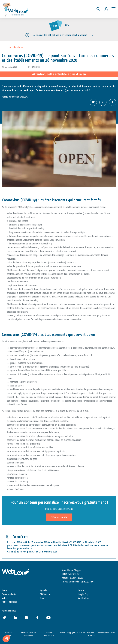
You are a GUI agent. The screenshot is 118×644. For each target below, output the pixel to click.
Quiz (42, 598)
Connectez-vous (65, 509)
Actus (5, 591)
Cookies (62, 632)
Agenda (43, 591)
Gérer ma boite (9, 594)
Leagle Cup (83, 594)
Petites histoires (10, 602)
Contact (82, 591)
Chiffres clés (46, 594)
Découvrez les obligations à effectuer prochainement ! (61, 35)
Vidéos (5, 598)
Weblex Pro (83, 598)
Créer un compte (59, 517)
